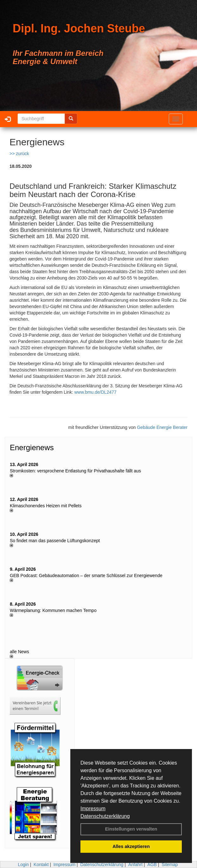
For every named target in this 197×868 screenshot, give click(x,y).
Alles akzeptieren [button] (131, 846)
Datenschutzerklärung (105, 816)
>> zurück (19, 154)
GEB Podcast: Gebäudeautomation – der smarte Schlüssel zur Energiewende (87, 575)
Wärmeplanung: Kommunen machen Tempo (53, 610)
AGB (152, 865)
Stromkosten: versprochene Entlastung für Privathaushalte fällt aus (75, 471)
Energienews (32, 447)
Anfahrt (135, 865)
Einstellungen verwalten (131, 829)
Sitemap (170, 865)
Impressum (93, 809)
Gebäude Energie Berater (162, 427)
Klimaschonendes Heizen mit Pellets (46, 506)
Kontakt (41, 865)
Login (23, 865)
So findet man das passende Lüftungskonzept (55, 541)
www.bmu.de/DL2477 (95, 392)
